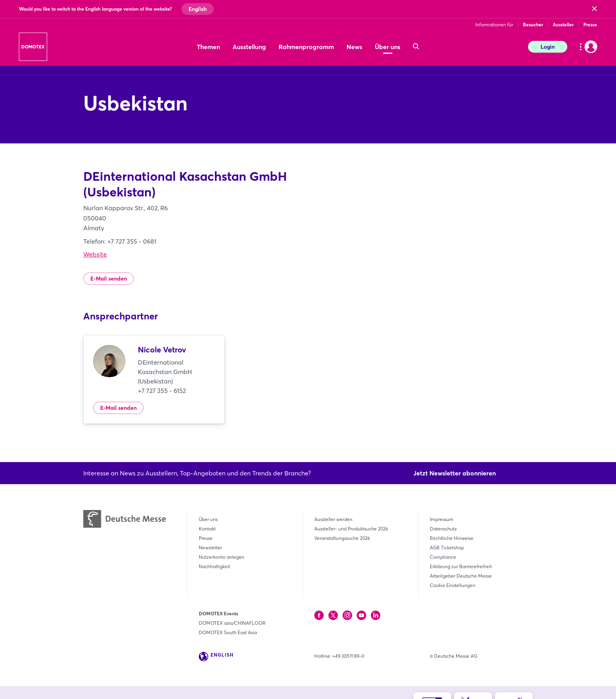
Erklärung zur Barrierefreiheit (461, 566)
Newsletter (210, 548)
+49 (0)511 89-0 (348, 656)
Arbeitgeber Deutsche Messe (461, 576)
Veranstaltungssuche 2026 (342, 538)
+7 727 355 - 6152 (162, 391)
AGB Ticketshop (447, 548)
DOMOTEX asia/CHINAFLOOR (232, 623)
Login (548, 47)
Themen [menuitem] (208, 47)
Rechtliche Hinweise (452, 538)
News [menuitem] (354, 47)
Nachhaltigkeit (214, 566)
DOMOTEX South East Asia (228, 632)
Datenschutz (443, 529)
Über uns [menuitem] (388, 47)
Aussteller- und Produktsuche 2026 (351, 529)
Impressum (442, 519)
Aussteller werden (333, 519)
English (198, 9)
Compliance (443, 557)
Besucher (533, 25)
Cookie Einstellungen (453, 585)
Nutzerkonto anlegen (222, 557)
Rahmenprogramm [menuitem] (306, 47)
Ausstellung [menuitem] (249, 47)
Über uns (208, 519)
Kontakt (207, 529)
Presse (590, 25)
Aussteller (563, 25)
